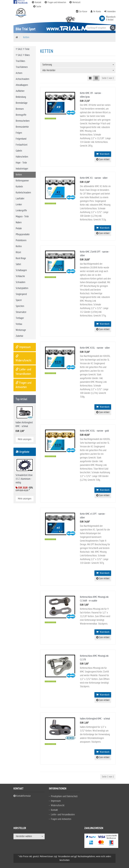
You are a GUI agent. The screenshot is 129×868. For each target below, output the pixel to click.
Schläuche (20, 276)
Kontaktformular (22, 796)
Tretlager (20, 318)
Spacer (19, 300)
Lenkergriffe (21, 211)
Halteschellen (22, 157)
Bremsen (20, 109)
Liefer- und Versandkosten (63, 815)
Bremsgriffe (21, 115)
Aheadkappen (22, 85)
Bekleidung (21, 97)
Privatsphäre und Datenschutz (64, 796)
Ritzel (18, 252)
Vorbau (19, 324)
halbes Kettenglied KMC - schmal (95, 719)
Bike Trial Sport (25, 29)
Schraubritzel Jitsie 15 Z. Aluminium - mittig (24, 479)
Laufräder (20, 199)
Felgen (19, 133)
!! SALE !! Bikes (23, 55)
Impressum (23, 347)
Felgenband (21, 139)
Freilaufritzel (22, 145)
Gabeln (19, 151)
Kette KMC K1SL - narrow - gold (94, 431)
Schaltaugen (21, 270)
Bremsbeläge (22, 103)
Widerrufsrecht (58, 805)
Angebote (22, 452)
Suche (37, 7)
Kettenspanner (22, 181)
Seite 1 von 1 (108, 78)
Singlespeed (21, 294)
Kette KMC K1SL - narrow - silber (95, 348)
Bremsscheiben (23, 121)
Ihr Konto (97, 12)
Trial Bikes (20, 61)
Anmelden (111, 12)
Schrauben (20, 282)
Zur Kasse (83, 12)
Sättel (18, 264)
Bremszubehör (22, 127)
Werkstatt (75, 2)
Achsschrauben (22, 79)
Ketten (19, 175)
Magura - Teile (22, 217)
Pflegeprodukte (23, 234)
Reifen (19, 246)
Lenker (19, 205)
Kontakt (37, 2)
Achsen (19, 73)
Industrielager (22, 169)
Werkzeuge (21, 330)
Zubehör (19, 336)
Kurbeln (19, 187)
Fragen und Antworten (56, 2)
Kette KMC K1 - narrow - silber (94, 178)
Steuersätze (21, 312)
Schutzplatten (22, 288)
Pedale (19, 228)
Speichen (20, 306)
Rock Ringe (21, 258)
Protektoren (21, 240)
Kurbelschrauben (23, 193)
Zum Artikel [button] (103, 159)
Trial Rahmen (22, 67)
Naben (19, 222)
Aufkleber (20, 91)
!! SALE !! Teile (23, 49)
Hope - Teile (21, 163)
